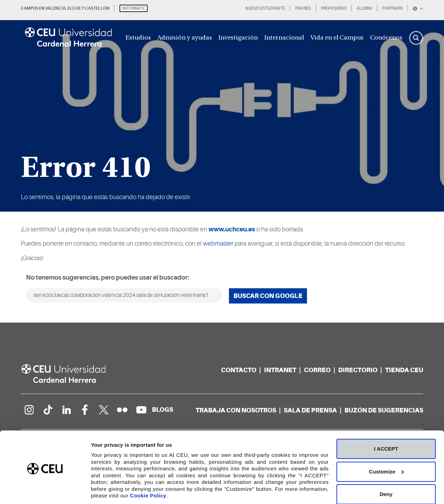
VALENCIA (55, 8)
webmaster (218, 244)
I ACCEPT (386, 425)
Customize (386, 448)
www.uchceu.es (232, 229)
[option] (222, 106)
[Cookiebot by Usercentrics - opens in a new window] (45, 490)
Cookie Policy (148, 472)
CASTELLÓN (97, 8)
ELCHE (74, 8)
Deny (386, 470)
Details (100, 490)
